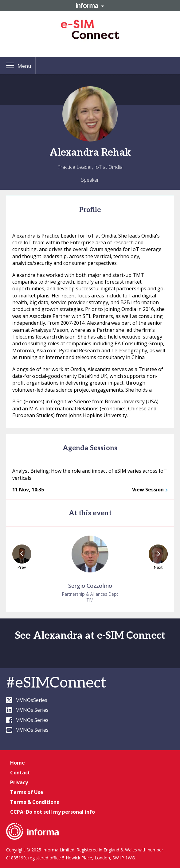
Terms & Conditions (35, 802)
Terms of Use (27, 792)
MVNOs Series (27, 710)
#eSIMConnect (56, 683)
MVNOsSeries (27, 700)
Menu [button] (24, 66)
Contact (20, 773)
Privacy (19, 782)
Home (18, 763)
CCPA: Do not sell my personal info (53, 812)
